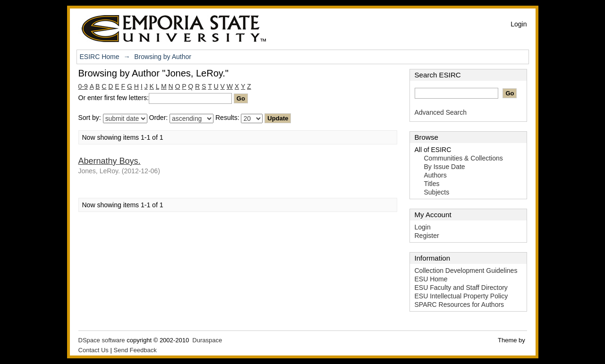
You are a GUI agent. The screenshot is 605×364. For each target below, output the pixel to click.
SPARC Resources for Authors (460, 305)
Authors (435, 175)
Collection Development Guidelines (466, 271)
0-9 (83, 86)
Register (427, 236)
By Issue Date (445, 167)
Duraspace (207, 340)
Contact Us (94, 350)
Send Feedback (135, 350)
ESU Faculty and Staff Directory (461, 288)
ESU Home (431, 279)
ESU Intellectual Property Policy (461, 296)
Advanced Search (441, 112)
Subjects (437, 192)
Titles (432, 184)
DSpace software (102, 340)
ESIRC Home (100, 57)
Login (519, 24)
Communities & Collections (464, 158)
